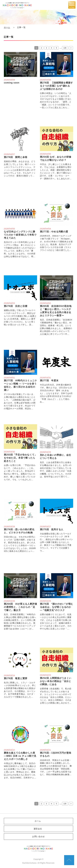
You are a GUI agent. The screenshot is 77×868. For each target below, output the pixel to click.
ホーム (7, 27)
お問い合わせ (38, 836)
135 (65, 48)
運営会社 (38, 829)
